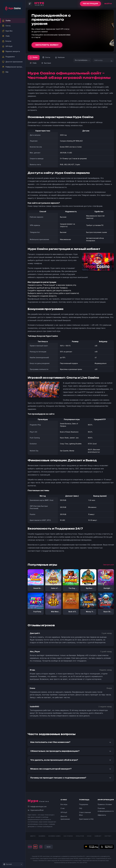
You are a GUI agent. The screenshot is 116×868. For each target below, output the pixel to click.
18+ (35, 847)
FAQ (81, 808)
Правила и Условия (105, 804)
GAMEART (98, 836)
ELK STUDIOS (68, 836)
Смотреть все (108, 565)
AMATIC (33, 836)
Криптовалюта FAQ (86, 819)
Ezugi (89, 836)
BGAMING (42, 836)
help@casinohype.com (37, 807)
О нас (63, 808)
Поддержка (84, 804)
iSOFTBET (108, 836)
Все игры (64, 804)
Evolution (80, 836)
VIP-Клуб (64, 812)
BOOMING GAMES (55, 836)
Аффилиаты (102, 815)
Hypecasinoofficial (36, 810)
